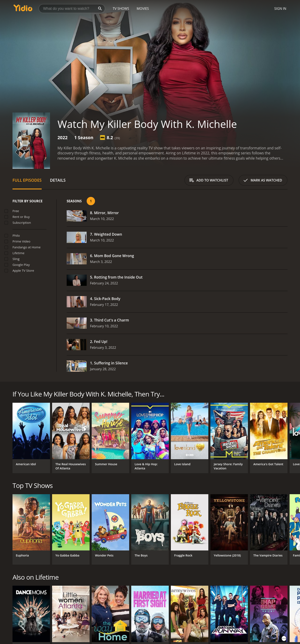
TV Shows (121, 9)
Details (58, 180)
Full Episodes (27, 180)
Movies (143, 9)
